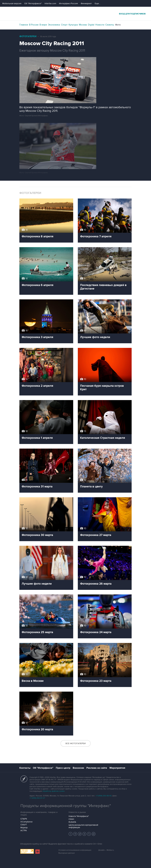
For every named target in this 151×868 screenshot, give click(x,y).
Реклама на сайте (97, 768)
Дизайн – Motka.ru (106, 850)
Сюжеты (110, 25)
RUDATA (72, 822)
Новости (100, 25)
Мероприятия (117, 768)
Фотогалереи (28, 36)
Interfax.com (50, 3)
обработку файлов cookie (54, 791)
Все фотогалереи (76, 743)
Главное (24, 25)
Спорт (64, 25)
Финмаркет (86, 3)
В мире (43, 25)
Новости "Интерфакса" (79, 816)
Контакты (25, 768)
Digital (91, 25)
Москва (83, 25)
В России (34, 25)
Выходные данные (67, 853)
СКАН (71, 819)
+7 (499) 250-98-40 (104, 796)
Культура (73, 25)
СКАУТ (24, 825)
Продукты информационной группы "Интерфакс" (66, 806)
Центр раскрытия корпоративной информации (83, 826)
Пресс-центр (63, 768)
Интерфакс (75, 14)
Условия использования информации (75, 850)
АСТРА (24, 831)
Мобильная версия (12, 3)
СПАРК (24, 819)
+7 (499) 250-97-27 (37, 798)
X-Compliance (26, 822)
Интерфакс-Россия (68, 3)
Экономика (54, 25)
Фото (118, 25)
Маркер (24, 828)
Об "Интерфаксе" (33, 3)
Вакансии (78, 768)
